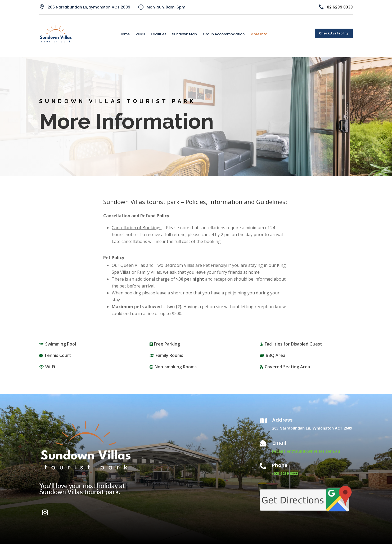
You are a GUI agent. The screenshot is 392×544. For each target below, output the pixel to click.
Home (125, 34)
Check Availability (334, 33)
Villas (140, 34)
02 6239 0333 (340, 7)
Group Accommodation (224, 34)
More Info (259, 34)
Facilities (159, 34)
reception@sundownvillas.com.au (306, 451)
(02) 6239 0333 (285, 473)
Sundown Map (184, 34)
